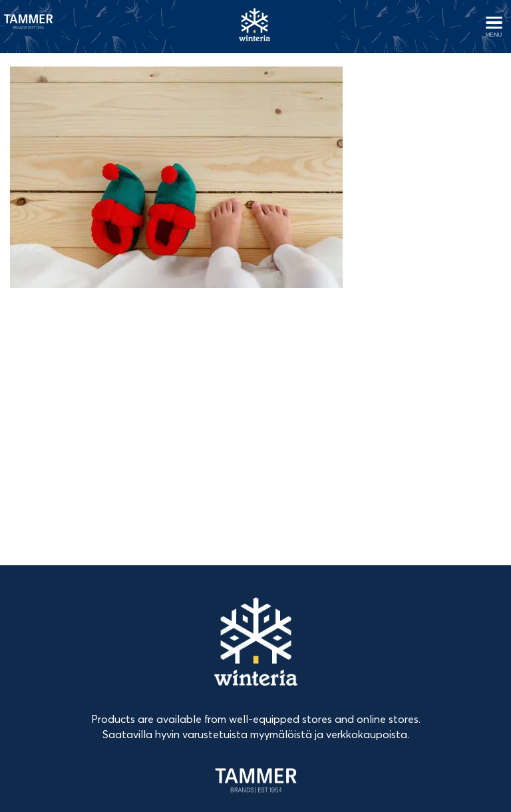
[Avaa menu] (494, 27)
